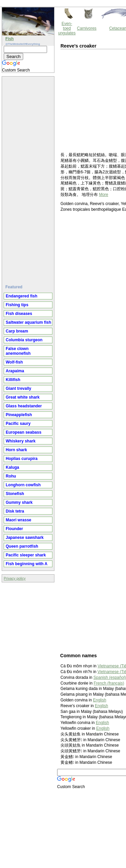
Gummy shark (19, 502)
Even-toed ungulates (67, 28)
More (104, 195)
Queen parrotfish (22, 546)
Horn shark (16, 450)
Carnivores (87, 28)
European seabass (24, 432)
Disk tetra (15, 511)
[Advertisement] (29, 178)
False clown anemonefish (18, 351)
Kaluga (12, 467)
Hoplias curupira (22, 459)
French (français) (109, 683)
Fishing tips (17, 305)
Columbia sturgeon (24, 340)
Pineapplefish (19, 415)
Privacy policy (15, 578)
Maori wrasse (18, 520)
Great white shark (23, 397)
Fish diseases (19, 314)
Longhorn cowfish (23, 485)
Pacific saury (18, 424)
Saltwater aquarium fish (28, 322)
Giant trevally (18, 388)
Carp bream (17, 331)
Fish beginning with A (27, 564)
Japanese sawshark (25, 538)
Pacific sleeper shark (26, 555)
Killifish (13, 380)
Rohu (11, 476)
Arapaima (15, 371)
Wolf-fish (14, 362)
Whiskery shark (21, 441)
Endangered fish (22, 296)
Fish (10, 39)
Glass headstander (24, 406)
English (100, 700)
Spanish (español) (110, 677)
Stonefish (15, 494)
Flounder (14, 529)
